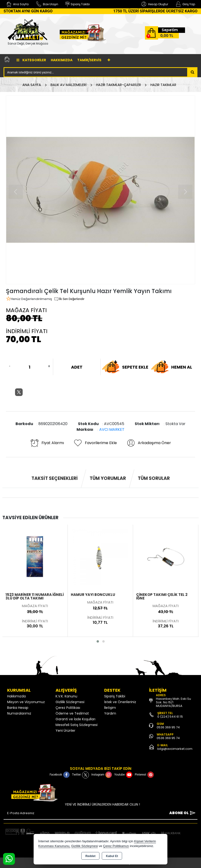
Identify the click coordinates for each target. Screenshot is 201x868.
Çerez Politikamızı (116, 846)
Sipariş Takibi (115, 696)
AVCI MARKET (112, 429)
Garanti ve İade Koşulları (75, 719)
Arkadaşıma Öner (149, 443)
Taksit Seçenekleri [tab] (55, 478)
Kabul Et (112, 856)
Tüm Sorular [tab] (154, 478)
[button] (98, 641)
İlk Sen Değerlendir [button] (69, 299)
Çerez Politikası (68, 708)
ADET (77, 367)
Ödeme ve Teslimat (72, 713)
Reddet (90, 856)
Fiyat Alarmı (47, 443)
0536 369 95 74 (168, 727)
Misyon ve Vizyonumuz (26, 702)
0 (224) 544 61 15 (170, 717)
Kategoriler (31, 60)
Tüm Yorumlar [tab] (108, 478)
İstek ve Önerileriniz (120, 702)
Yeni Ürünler (65, 731)
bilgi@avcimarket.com (175, 749)
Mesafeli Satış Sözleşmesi (77, 725)
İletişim (110, 708)
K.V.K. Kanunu (66, 696)
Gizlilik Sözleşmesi (70, 702)
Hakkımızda (62, 60)
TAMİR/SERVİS (89, 60)
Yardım (110, 713)
